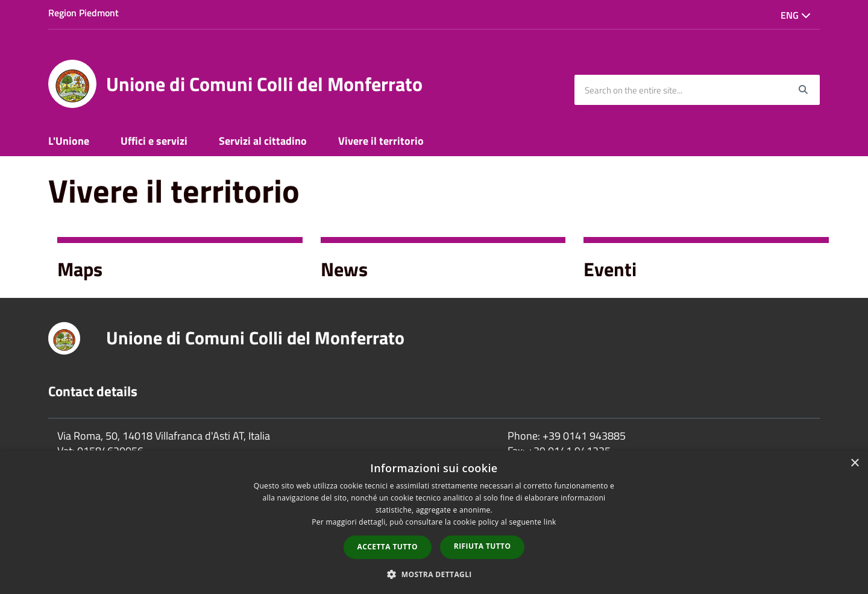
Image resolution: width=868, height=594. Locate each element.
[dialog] (434, 522)
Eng (796, 15)
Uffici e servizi (154, 141)
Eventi (610, 269)
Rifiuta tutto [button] (483, 546)
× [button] (854, 463)
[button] (434, 574)
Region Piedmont (83, 13)
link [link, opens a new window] (550, 522)
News (344, 269)
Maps (80, 269)
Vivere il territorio (381, 141)
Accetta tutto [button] (388, 547)
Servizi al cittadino (263, 141)
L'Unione (69, 141)
